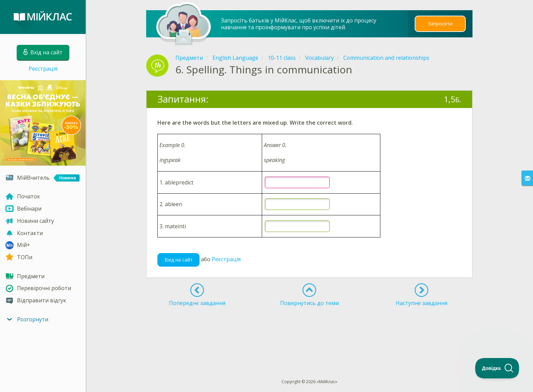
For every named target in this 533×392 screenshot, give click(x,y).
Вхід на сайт (179, 260)
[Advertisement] (309, 330)
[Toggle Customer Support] (497, 368)
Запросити (440, 24)
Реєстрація (43, 69)
